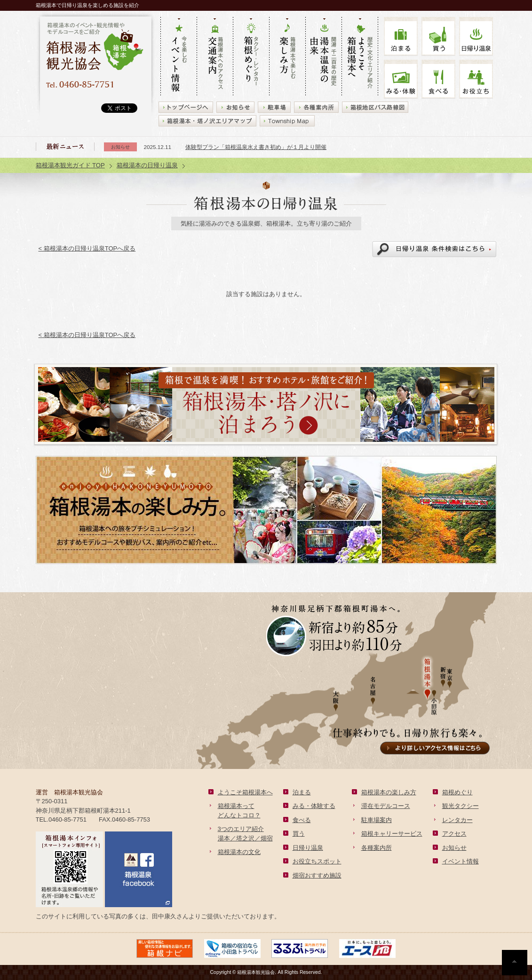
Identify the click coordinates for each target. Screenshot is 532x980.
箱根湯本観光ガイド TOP (70, 165)
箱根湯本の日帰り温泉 (147, 165)
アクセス (454, 834)
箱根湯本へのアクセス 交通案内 (215, 57)
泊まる (401, 36)
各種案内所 (377, 848)
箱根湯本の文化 (239, 852)
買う (438, 36)
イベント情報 (461, 861)
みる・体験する (314, 806)
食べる (438, 79)
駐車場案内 (377, 820)
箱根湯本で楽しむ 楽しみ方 (287, 57)
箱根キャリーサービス (392, 834)
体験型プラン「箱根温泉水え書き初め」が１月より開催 (256, 147)
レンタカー (457, 820)
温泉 (476, 36)
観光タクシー (461, 806)
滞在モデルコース (386, 806)
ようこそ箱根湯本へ (245, 792)
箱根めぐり (457, 792)
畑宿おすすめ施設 (317, 875)
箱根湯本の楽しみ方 (389, 792)
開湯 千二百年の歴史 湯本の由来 (323, 57)
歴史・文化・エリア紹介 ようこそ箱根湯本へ (360, 57)
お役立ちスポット (317, 861)
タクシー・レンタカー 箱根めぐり (251, 57)
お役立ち (476, 79)
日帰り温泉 (308, 848)
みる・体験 (401, 79)
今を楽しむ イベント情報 (179, 57)
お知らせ (454, 848)
